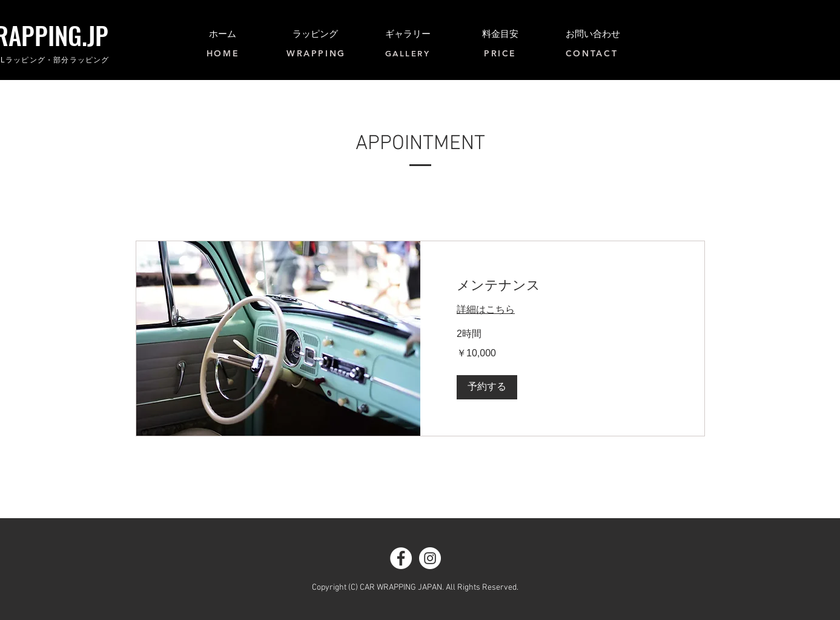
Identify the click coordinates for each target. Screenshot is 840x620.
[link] (562, 286)
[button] (487, 387)
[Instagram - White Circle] (430, 558)
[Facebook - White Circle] (401, 558)
